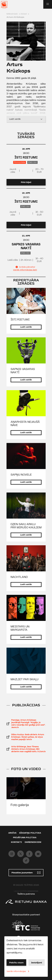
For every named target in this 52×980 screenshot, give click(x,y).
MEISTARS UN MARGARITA (20, 628)
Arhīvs (12, 833)
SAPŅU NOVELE (21, 475)
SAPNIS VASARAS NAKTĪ (23, 371)
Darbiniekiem (33, 842)
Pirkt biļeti (26, 182)
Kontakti (16, 842)
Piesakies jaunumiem (26, 873)
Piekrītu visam (16, 963)
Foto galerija (20, 805)
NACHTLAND (19, 577)
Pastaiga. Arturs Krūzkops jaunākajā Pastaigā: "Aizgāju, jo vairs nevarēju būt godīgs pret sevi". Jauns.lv (28, 724)
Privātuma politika (25, 838)
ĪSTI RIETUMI (26, 158)
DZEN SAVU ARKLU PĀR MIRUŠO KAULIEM (26, 526)
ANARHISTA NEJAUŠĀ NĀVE (25, 424)
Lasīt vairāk (26, 119)
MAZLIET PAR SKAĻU (25, 679)
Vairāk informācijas (18, 971)
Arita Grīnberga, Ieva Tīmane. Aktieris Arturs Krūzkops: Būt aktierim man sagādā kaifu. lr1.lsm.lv (28, 749)
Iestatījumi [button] (37, 963)
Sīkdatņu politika (30, 833)
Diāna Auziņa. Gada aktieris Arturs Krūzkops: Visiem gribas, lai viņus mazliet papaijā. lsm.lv (28, 737)
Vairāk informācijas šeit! (25, 270)
